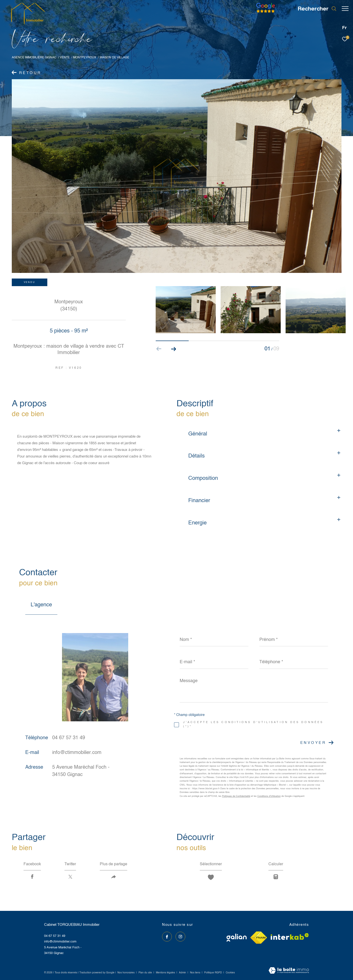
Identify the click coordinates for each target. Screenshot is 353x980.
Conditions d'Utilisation (269, 796)
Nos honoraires (126, 973)
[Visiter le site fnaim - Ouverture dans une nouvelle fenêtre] (259, 938)
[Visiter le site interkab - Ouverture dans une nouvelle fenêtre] (290, 936)
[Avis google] (263, 13)
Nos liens (195, 973)
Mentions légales (166, 973)
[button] (174, 349)
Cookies (230, 973)
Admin (183, 973)
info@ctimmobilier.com (77, 753)
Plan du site (146, 973)
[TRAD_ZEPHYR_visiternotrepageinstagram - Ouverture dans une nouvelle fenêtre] (180, 937)
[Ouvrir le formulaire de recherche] (315, 9)
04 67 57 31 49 (69, 738)
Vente (65, 57)
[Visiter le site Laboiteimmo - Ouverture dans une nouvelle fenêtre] (289, 971)
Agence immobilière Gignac (34, 57)
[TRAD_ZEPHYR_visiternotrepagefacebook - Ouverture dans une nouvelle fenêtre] (167, 937)
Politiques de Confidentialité (236, 796)
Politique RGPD (213, 973)
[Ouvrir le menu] (345, 9)
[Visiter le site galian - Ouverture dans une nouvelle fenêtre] (237, 938)
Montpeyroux (85, 57)
